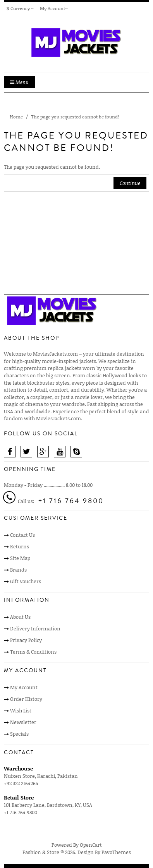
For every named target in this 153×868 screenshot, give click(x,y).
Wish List (21, 710)
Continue (130, 183)
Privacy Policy (26, 640)
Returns (20, 546)
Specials (19, 734)
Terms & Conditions (33, 652)
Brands (18, 570)
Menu (19, 82)
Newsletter (23, 722)
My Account (24, 687)
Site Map (20, 558)
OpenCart (91, 845)
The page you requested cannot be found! (75, 117)
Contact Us (22, 535)
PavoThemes (116, 852)
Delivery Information (35, 628)
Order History (26, 699)
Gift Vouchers (26, 581)
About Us (20, 617)
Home (16, 117)
